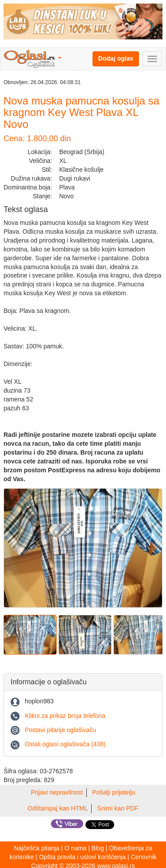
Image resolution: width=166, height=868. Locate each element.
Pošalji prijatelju (114, 792)
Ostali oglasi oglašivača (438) (65, 744)
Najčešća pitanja (37, 848)
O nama (76, 848)
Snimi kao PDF (118, 808)
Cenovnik (143, 857)
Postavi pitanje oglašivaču (60, 730)
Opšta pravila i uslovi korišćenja (82, 857)
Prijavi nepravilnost (57, 792)
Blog (98, 848)
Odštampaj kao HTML (58, 808)
